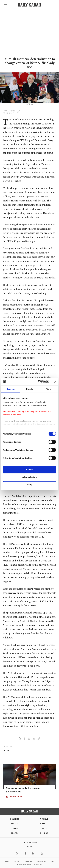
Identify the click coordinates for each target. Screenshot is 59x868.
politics (6, 750)
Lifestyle (15, 828)
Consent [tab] (11, 389)
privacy (17, 861)
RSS (52, 861)
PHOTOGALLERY (16, 797)
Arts (44, 828)
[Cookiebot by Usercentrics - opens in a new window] (38, 382)
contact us (42, 861)
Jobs (7, 861)
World (15, 824)
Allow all (29, 469)
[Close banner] (55, 382)
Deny (29, 485)
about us (28, 861)
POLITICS (15, 819)
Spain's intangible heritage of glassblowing (23, 790)
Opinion (44, 833)
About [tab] (49, 389)
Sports (15, 833)
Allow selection (29, 477)
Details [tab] (30, 389)
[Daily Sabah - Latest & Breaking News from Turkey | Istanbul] (29, 5)
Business (44, 824)
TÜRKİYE (44, 819)
